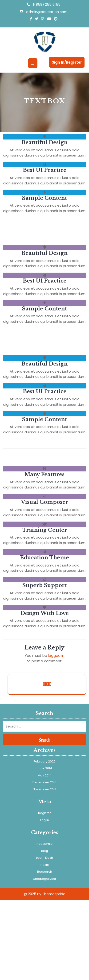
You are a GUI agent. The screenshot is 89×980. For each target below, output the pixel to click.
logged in (56, 656)
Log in (45, 820)
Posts (45, 865)
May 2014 (45, 775)
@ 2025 (30, 894)
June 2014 (44, 768)
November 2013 (45, 789)
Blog (45, 851)
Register (44, 813)
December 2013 (44, 782)
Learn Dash (44, 858)
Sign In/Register (67, 62)
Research (45, 872)
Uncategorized (44, 879)
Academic (44, 844)
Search (44, 740)
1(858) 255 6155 (44, 4)
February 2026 (45, 761)
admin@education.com (44, 12)
